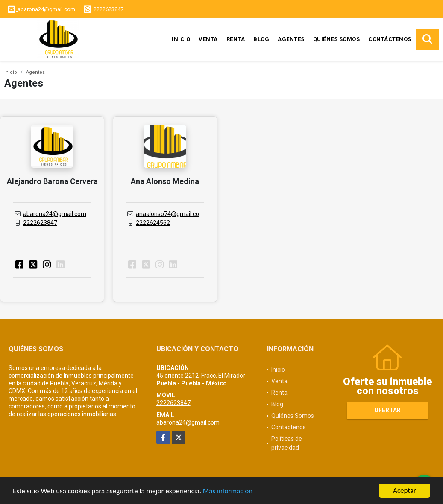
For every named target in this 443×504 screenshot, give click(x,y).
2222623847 (109, 9)
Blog (261, 39)
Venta (208, 39)
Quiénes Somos (337, 39)
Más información (228, 491)
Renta (236, 39)
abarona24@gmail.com (55, 214)
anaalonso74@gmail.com (170, 214)
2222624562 (153, 223)
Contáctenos (390, 39)
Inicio (181, 39)
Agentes (291, 39)
